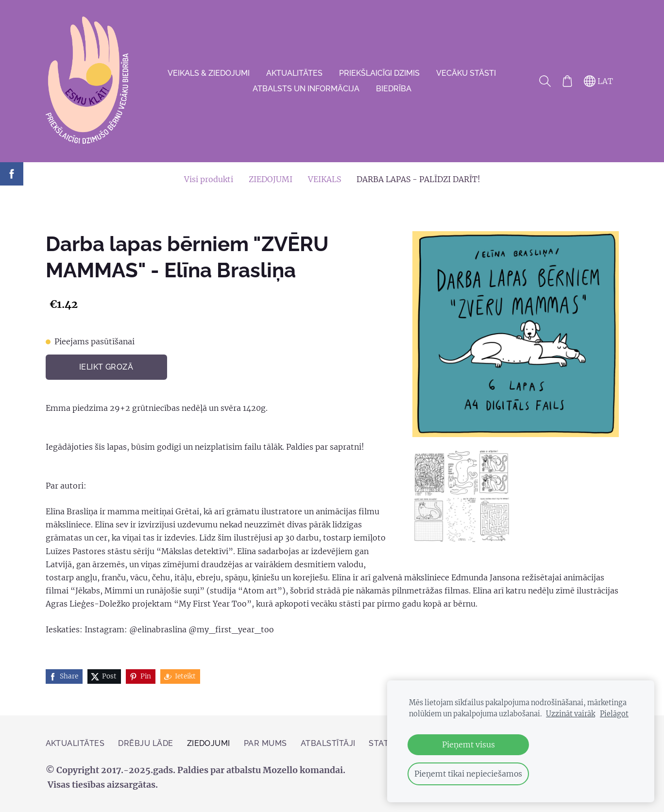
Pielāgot (614, 714)
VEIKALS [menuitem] (324, 179)
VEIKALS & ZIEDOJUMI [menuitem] (209, 73)
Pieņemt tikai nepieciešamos (468, 774)
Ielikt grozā (106, 367)
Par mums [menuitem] (265, 743)
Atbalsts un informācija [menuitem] (306, 89)
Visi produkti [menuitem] (209, 179)
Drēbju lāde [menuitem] (145, 743)
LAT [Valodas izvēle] (598, 81)
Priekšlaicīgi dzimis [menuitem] (379, 73)
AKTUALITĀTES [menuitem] (294, 73)
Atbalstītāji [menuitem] (328, 743)
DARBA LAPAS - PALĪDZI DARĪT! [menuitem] (418, 179)
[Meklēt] (545, 81)
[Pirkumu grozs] (567, 81)
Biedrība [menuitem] (394, 89)
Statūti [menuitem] (385, 743)
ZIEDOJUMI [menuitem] (271, 179)
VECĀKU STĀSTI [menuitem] (466, 73)
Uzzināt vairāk (570, 714)
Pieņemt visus (468, 744)
